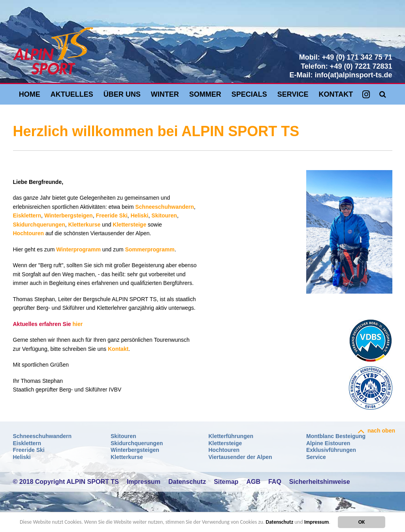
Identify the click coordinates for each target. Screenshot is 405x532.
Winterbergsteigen (69, 215)
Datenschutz (279, 522)
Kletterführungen (231, 436)
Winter (165, 94)
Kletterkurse (85, 225)
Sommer (205, 94)
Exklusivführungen (331, 450)
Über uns (122, 94)
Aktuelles (72, 94)
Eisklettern (27, 215)
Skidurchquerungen (39, 225)
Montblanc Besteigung (336, 436)
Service (293, 94)
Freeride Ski (111, 215)
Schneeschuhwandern (165, 207)
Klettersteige (129, 225)
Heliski (139, 215)
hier (77, 324)
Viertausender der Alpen (240, 457)
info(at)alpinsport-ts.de (354, 75)
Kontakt (336, 94)
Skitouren (164, 215)
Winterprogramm (78, 249)
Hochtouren (29, 233)
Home (30, 94)
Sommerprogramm (150, 249)
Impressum (317, 522)
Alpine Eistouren (328, 443)
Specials (249, 94)
